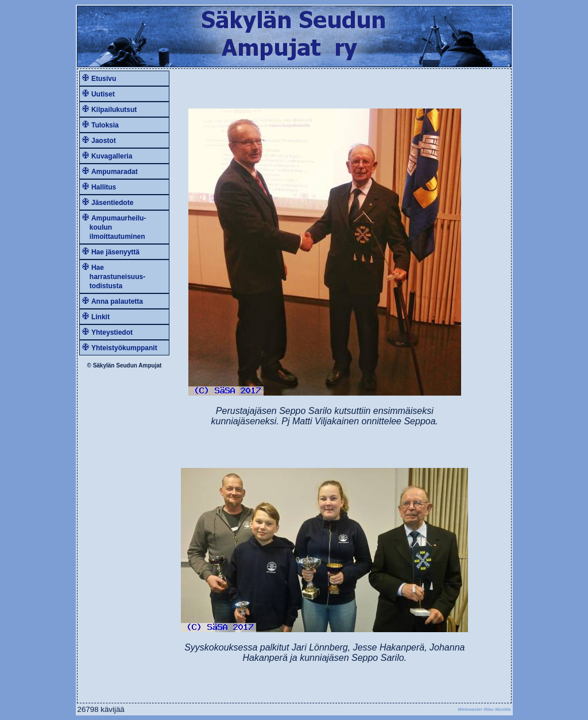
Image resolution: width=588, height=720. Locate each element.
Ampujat (150, 365)
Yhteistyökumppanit (124, 348)
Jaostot (104, 141)
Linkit (100, 317)
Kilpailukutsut (114, 110)
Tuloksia (105, 125)
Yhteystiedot (112, 332)
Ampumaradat (115, 172)
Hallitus (104, 187)
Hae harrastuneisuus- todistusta (114, 277)
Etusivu (104, 79)
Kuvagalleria (112, 156)
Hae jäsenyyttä (115, 252)
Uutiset (103, 94)
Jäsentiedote (112, 203)
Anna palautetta (117, 301)
